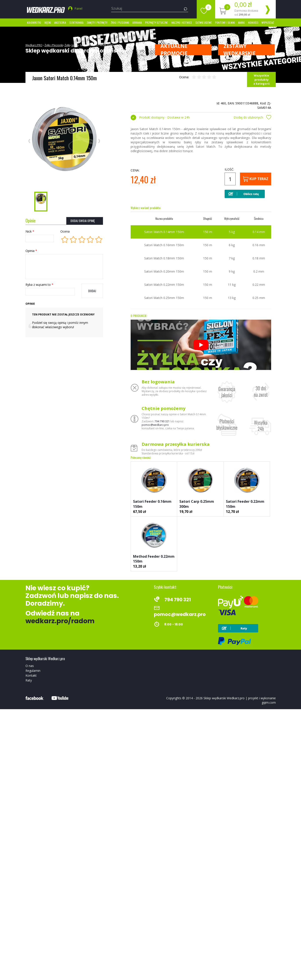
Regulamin (33, 671)
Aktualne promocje (174, 50)
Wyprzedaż (268, 23)
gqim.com (269, 702)
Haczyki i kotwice (182, 23)
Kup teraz (256, 179)
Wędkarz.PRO (34, 45)
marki (242, 23)
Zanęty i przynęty (97, 23)
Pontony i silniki (225, 23)
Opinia (31, 251)
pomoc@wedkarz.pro (155, 425)
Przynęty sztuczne (157, 23)
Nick (30, 231)
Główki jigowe (204, 23)
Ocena (65, 231)
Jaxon (75, 45)
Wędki (48, 23)
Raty (29, 680)
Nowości (253, 23)
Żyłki (67, 45)
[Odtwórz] (201, 345)
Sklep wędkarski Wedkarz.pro (224, 698)
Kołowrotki (34, 23)
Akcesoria (60, 23)
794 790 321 (162, 421)
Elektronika (76, 23)
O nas (30, 666)
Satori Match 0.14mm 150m (97, 45)
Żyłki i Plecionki (120, 23)
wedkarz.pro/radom (60, 621)
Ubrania (137, 23)
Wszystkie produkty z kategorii (261, 79)
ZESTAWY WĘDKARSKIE (240, 50)
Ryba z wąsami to (39, 285)
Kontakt (31, 675)
